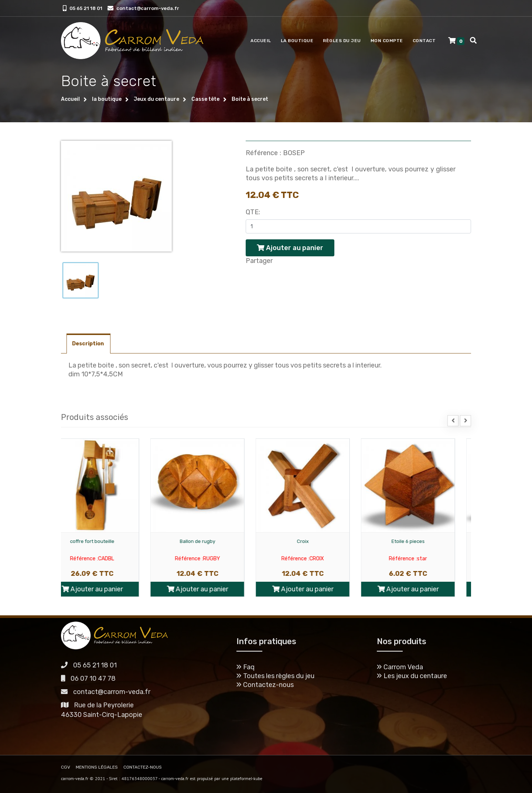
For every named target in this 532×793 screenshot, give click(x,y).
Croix (319, 541)
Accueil (261, 41)
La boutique (297, 41)
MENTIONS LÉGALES (97, 767)
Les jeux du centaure (412, 676)
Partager (259, 261)
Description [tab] (88, 344)
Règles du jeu (342, 41)
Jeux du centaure (156, 99)
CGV (66, 767)
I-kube (257, 778)
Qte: (253, 212)
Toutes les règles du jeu (275, 676)
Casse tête (205, 99)
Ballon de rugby (214, 541)
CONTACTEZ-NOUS (143, 767)
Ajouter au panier (108, 589)
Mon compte (387, 41)
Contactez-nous (265, 685)
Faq (245, 667)
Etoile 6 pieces (424, 541)
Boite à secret (250, 99)
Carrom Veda (400, 667)
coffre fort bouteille (108, 541)
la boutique (107, 99)
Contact (424, 41)
